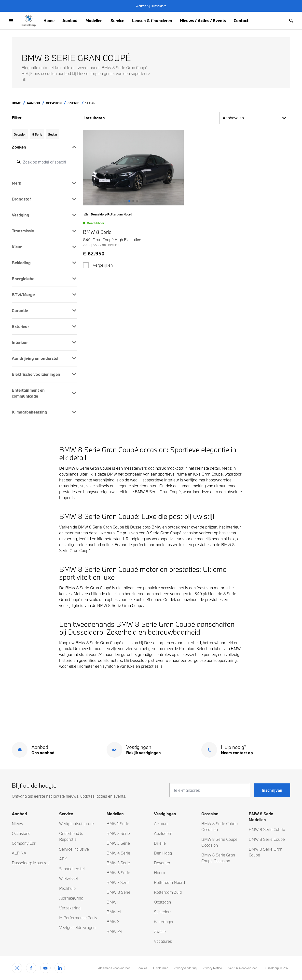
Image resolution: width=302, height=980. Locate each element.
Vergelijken (103, 265)
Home (49, 20)
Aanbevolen (255, 118)
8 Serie (73, 103)
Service (117, 20)
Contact (241, 20)
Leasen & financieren (152, 20)
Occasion (54, 103)
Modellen (94, 20)
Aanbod (70, 20)
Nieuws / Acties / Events (203, 20)
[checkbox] (86, 265)
